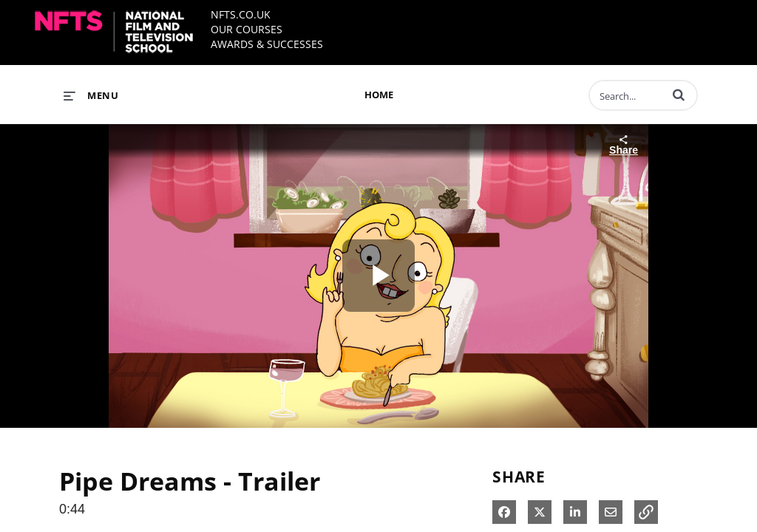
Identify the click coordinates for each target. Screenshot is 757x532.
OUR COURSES (247, 29)
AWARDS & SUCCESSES (267, 44)
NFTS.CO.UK (241, 14)
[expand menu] (91, 95)
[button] (679, 95)
